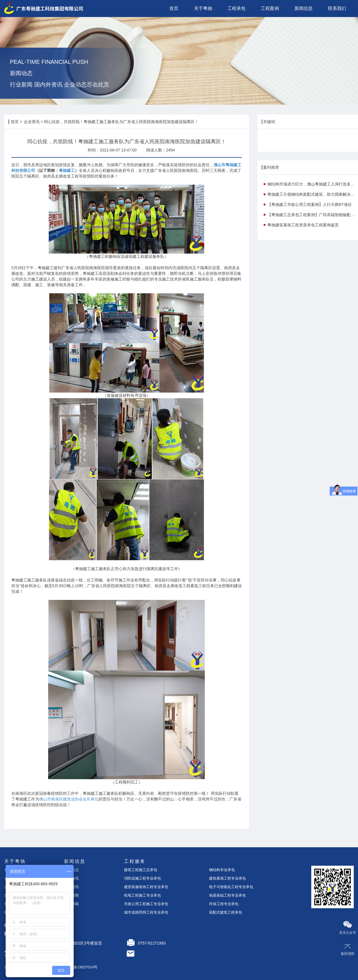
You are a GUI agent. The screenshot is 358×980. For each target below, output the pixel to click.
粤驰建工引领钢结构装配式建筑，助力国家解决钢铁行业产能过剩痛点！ (313, 194)
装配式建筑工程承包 (226, 912)
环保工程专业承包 (224, 904)
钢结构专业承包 (222, 870)
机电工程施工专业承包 (142, 895)
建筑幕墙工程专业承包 (227, 878)
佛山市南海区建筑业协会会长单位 (69, 799)
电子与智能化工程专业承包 (231, 887)
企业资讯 (32, 122)
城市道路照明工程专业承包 (146, 912)
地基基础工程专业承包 (227, 895)
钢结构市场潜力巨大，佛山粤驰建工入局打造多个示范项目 (313, 184)
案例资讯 (71, 887)
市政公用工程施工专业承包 (146, 904)
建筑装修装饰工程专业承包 (146, 887)
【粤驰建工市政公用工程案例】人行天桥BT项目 (310, 205)
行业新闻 (71, 904)
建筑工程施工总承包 (141, 870)
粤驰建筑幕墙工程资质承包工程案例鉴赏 (303, 225)
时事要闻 (71, 895)
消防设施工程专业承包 (142, 878)
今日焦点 (71, 870)
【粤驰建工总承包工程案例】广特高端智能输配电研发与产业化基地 (313, 215)
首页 (15, 122)
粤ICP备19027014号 (81, 967)
